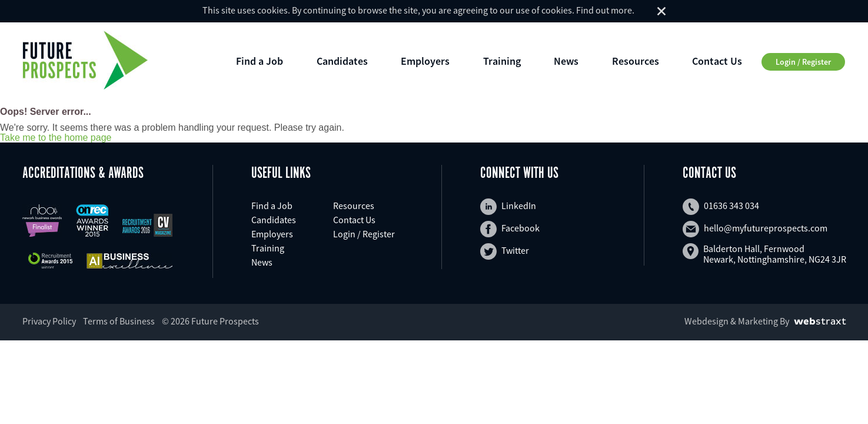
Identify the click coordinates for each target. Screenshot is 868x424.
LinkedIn (508, 207)
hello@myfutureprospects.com (755, 229)
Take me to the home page (56, 138)
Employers (425, 61)
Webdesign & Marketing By (737, 321)
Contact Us (717, 61)
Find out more (604, 10)
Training (502, 61)
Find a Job (260, 61)
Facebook (510, 229)
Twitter (505, 251)
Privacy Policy (49, 321)
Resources (636, 61)
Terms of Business (119, 321)
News (566, 61)
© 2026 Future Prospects (210, 321)
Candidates (342, 61)
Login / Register (803, 62)
